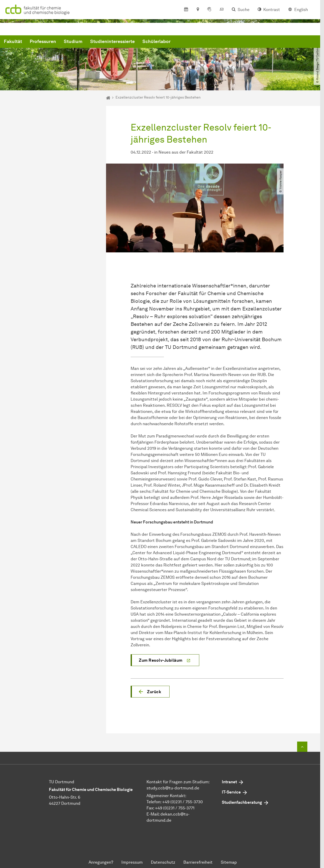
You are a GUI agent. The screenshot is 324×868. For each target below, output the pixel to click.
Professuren (121, 42)
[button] (150, 692)
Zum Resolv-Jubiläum (161, 660)
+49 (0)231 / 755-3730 (182, 802)
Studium (151, 42)
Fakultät (91, 42)
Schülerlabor (234, 42)
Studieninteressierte (190, 42)
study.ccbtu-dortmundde (173, 788)
